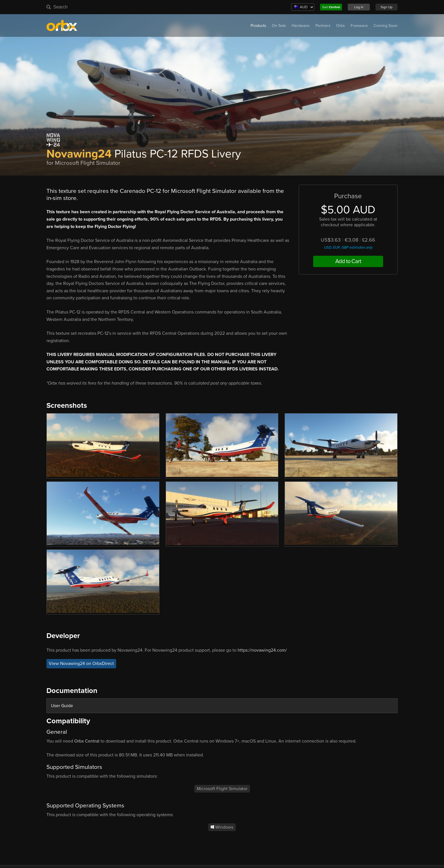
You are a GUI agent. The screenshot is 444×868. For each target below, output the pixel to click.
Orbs (341, 26)
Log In (359, 7)
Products (258, 26)
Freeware (359, 26)
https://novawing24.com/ (262, 650)
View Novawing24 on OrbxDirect (81, 664)
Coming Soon (386, 26)
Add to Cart (348, 261)
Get (331, 7)
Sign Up (387, 7)
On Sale (279, 26)
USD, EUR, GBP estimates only (348, 248)
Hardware (301, 26)
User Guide (62, 706)
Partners (323, 26)
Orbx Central (87, 741)
